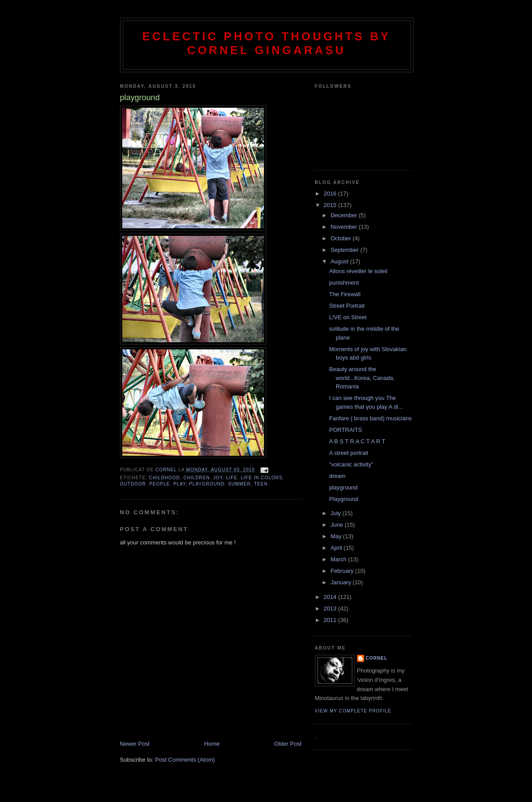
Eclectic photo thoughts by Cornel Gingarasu (266, 43)
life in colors (262, 478)
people (160, 484)
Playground (344, 499)
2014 (331, 597)
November (345, 227)
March (339, 559)
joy (218, 478)
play (179, 484)
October (342, 238)
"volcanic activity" (351, 464)
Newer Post (135, 744)
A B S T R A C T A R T (357, 441)
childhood (164, 478)
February (343, 571)
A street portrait (349, 453)
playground (207, 484)
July (336, 513)
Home (212, 744)
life (232, 478)
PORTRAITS (346, 430)
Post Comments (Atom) (185, 760)
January (342, 582)
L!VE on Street (348, 317)
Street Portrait (347, 306)
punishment (344, 283)
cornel (377, 658)
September (345, 250)
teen (261, 484)
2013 (331, 608)
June (338, 525)
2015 (331, 205)
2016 (331, 194)
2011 (331, 620)
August (340, 261)
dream (337, 476)
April (337, 548)
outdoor (133, 484)
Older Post (288, 744)
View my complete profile (353, 711)
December (345, 215)
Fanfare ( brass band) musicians (370, 418)
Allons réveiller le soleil (358, 271)
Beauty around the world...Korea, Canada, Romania (362, 378)
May (337, 536)
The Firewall (345, 294)
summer (239, 484)
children (197, 478)
